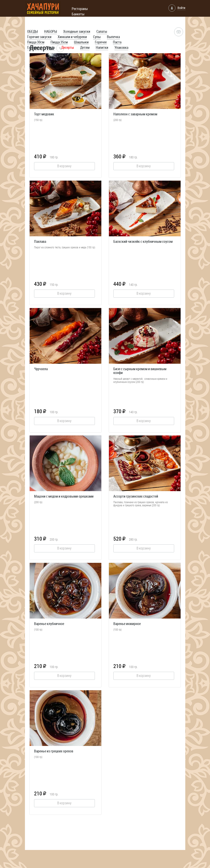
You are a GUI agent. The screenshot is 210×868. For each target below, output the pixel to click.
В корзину (64, 166)
